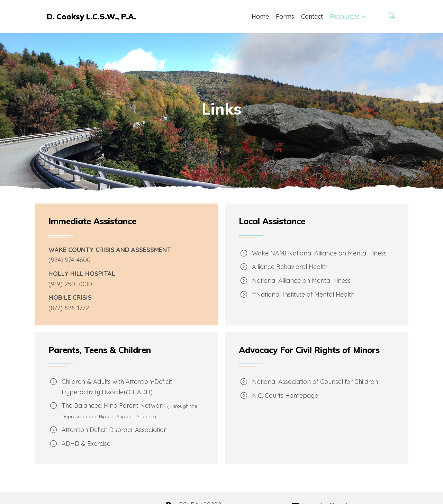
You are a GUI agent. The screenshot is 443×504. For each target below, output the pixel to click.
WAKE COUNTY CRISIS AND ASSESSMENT (110, 250)
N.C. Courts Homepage (285, 395)
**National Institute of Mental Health (303, 294)
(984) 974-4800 (70, 260)
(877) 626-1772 (69, 308)
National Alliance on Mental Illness (301, 281)
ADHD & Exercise (86, 444)
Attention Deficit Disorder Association (115, 430)
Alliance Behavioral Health (290, 267)
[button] (364, 17)
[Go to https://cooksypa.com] (92, 17)
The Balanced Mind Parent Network (114, 406)
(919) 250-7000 (70, 284)
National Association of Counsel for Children (315, 382)
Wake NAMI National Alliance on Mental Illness (319, 253)
